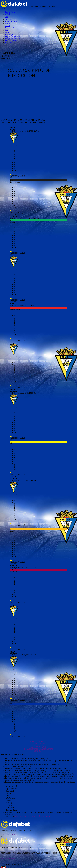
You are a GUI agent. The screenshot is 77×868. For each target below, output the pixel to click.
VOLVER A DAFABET (9, 834)
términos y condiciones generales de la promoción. (33, 816)
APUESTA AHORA (8, 859)
